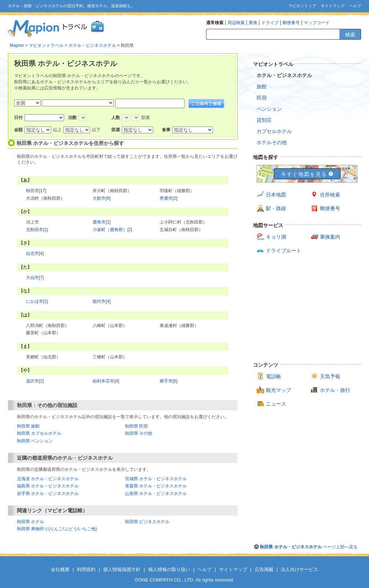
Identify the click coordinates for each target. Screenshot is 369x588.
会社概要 (60, 569)
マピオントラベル (46, 45)
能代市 (99, 301)
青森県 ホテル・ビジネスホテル (156, 486)
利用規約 (86, 569)
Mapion (17, 45)
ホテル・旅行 (335, 390)
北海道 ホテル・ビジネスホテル (48, 479)
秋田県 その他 (139, 433)
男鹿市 (166, 198)
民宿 (262, 98)
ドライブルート (284, 251)
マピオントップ (302, 6)
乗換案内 (330, 237)
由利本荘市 (103, 381)
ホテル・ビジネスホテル (92, 45)
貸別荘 (264, 120)
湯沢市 (32, 381)
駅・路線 (276, 208)
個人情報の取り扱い (169, 569)
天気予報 (330, 376)
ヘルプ (355, 6)
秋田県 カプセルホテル (39, 433)
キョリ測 (276, 237)
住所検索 (330, 195)
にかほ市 (35, 301)
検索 (350, 35)
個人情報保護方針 (122, 569)
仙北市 (32, 253)
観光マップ (279, 390)
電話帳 (274, 376)
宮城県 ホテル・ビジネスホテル (156, 479)
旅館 (262, 87)
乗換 (253, 23)
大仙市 (32, 278)
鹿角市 (99, 222)
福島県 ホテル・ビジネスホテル (48, 486)
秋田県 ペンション (35, 441)
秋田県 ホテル (30, 522)
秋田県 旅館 (28, 426)
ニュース (276, 404)
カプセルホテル (274, 131)
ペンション (269, 109)
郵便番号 (291, 23)
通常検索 (215, 23)
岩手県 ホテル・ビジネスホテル (48, 494)
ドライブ (270, 23)
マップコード (317, 23)
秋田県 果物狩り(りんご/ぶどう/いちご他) (57, 529)
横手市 (166, 381)
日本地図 (276, 195)
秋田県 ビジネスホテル (147, 522)
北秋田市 (35, 230)
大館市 (99, 198)
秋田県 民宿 (136, 426)
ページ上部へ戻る (309, 547)
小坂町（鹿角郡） (110, 230)
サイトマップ (333, 6)
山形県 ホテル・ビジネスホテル (156, 494)
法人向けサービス (299, 569)
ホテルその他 (272, 142)
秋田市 (32, 191)
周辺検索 (236, 23)
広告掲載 (264, 569)
